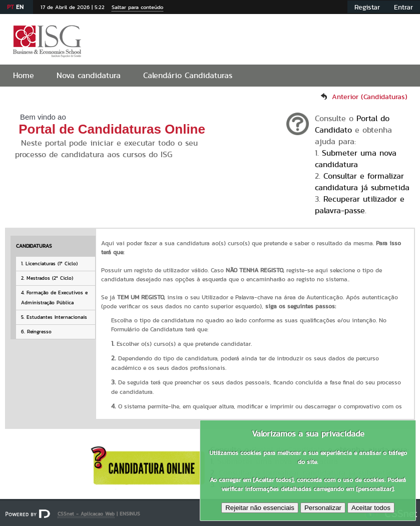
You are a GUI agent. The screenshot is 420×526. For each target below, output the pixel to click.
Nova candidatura (89, 75)
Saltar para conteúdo (137, 7)
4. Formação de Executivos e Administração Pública (54, 298)
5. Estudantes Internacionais (54, 317)
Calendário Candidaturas (188, 75)
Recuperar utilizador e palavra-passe (360, 205)
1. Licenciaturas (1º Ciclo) (49, 264)
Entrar (403, 7)
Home (24, 75)
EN (20, 7)
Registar (367, 7)
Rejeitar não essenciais (260, 508)
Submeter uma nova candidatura (356, 159)
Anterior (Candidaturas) (370, 97)
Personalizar (323, 508)
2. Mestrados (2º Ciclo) (47, 278)
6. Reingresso (36, 332)
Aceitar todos (371, 508)
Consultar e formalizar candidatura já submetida (362, 182)
